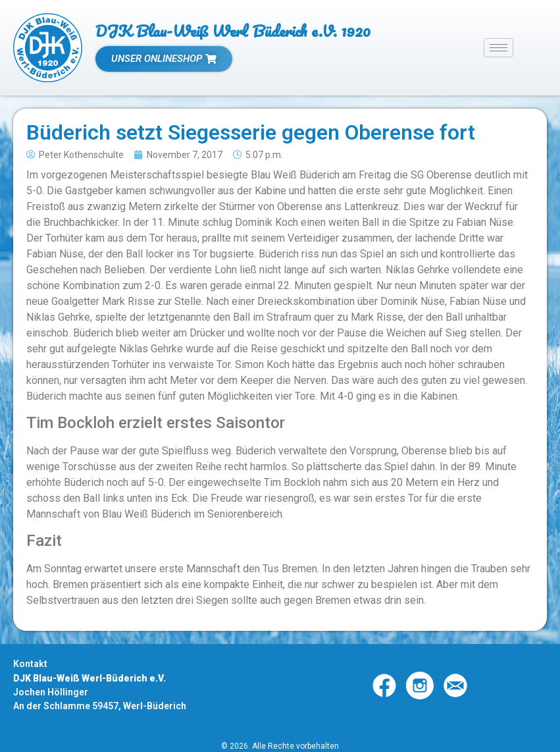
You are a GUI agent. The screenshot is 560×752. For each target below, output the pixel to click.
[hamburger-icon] (498, 48)
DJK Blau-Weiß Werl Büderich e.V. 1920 (233, 31)
